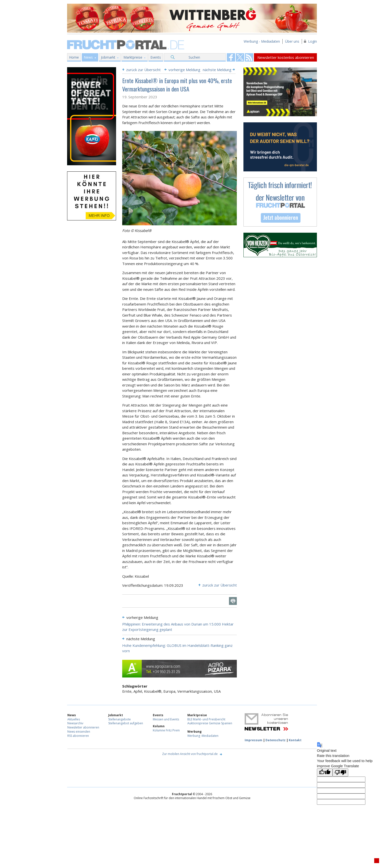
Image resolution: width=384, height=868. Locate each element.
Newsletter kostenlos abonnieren (286, 57)
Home (74, 57)
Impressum (253, 740)
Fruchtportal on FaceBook (231, 57)
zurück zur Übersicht (143, 70)
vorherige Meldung (184, 70)
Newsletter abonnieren (83, 727)
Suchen (194, 57)
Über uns (292, 41)
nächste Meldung (217, 70)
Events (156, 57)
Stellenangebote (120, 719)
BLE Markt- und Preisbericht (206, 719)
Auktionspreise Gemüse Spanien (210, 723)
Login (312, 41)
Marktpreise (133, 57)
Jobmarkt (108, 57)
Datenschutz (276, 740)
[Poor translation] (340, 772)
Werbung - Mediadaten (262, 41)
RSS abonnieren (78, 736)
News (88, 57)
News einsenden (79, 732)
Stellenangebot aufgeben (126, 723)
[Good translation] (325, 772)
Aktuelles (74, 719)
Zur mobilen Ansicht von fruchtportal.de (190, 754)
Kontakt (295, 740)
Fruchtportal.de (126, 44)
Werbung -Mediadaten (203, 736)
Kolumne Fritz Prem (166, 730)
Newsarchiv (75, 723)
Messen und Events (166, 719)
